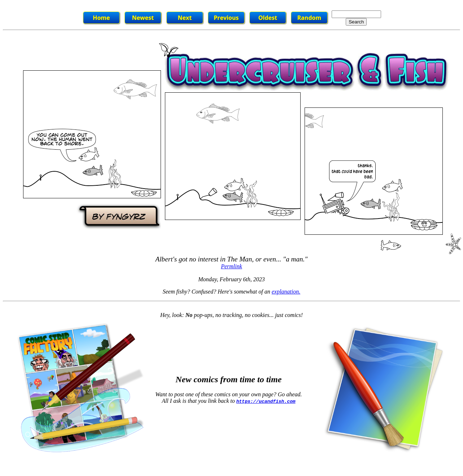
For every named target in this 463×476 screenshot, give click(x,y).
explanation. (286, 292)
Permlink (231, 266)
